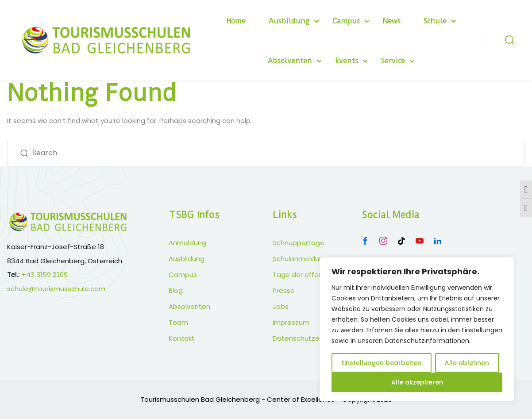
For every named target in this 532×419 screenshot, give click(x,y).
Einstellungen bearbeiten (381, 363)
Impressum (291, 322)
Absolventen (290, 61)
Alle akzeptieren (417, 382)
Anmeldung (187, 243)
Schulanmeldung (300, 259)
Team (178, 322)
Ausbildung (289, 21)
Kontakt (182, 338)
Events (347, 61)
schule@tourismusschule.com (56, 289)
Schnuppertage (299, 243)
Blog (176, 290)
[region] (417, 329)
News (392, 21)
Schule (435, 21)
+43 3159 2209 (45, 275)
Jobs (281, 306)
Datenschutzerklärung (309, 338)
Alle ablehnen (467, 363)
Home (236, 21)
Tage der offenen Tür (308, 275)
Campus (346, 21)
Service (393, 61)
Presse (284, 290)
